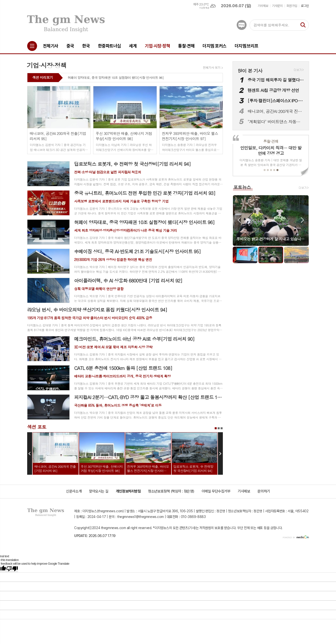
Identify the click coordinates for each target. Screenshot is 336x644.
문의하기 (264, 491)
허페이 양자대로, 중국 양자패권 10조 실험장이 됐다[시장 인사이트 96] (116, 78)
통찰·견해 (271, 141)
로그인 (305, 6)
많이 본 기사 (250, 71)
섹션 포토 (37, 427)
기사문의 (277, 6)
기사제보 (263, 6)
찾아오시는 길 (99, 491)
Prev (30, 454)
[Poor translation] (12, 569)
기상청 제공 (204, 8)
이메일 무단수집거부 (216, 491)
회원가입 (292, 6)
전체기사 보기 (212, 67)
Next (220, 454)
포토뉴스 (242, 187)
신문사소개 (74, 491)
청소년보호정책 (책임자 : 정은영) (171, 491)
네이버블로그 (242, 25)
